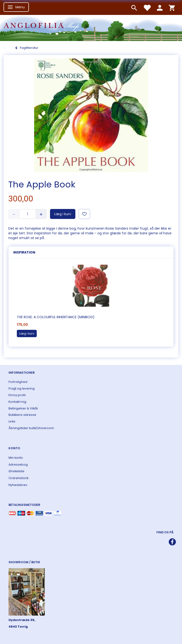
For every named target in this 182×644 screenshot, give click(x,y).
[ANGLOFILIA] (91, 27)
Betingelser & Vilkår (23, 408)
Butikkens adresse (22, 415)
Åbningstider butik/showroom (31, 428)
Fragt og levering (22, 388)
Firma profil (17, 395)
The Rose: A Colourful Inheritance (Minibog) (56, 317)
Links (12, 421)
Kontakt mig (17, 402)
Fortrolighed (18, 382)
